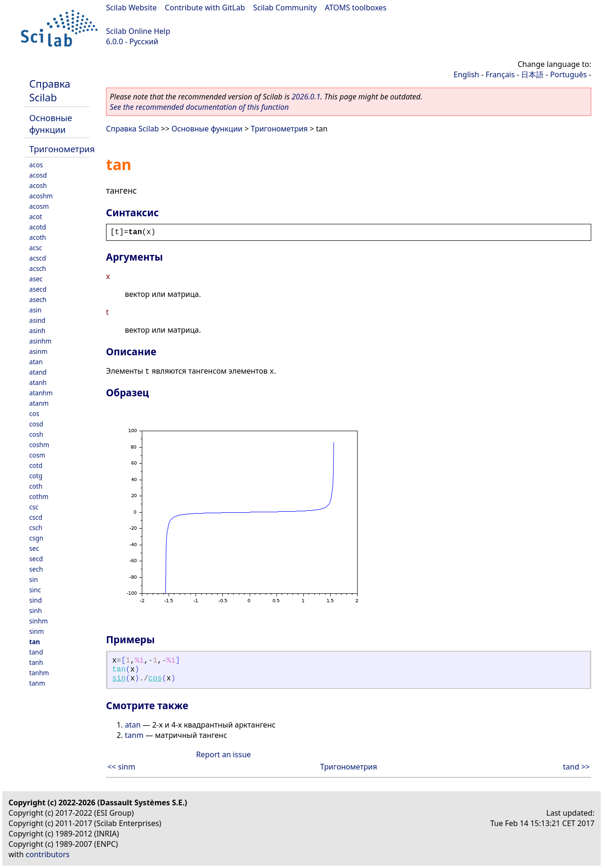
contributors (48, 854)
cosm (37, 455)
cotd (36, 465)
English (466, 74)
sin (33, 579)
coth (36, 486)
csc (34, 507)
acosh (38, 185)
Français (500, 74)
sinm (37, 631)
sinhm (39, 621)
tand (36, 652)
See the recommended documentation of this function (199, 107)
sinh (36, 610)
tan (35, 642)
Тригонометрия (62, 149)
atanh (38, 382)
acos (36, 165)
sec (34, 548)
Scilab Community (285, 8)
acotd (38, 227)
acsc (36, 248)
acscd (38, 258)
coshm (39, 445)
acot (36, 217)
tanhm (39, 673)
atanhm (41, 393)
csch (36, 528)
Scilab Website (131, 8)
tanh (36, 662)
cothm (39, 496)
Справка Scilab (50, 90)
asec (36, 279)
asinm (38, 351)
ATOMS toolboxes (356, 8)
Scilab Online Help (138, 31)
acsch (38, 268)
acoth (38, 237)
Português (569, 74)
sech (36, 569)
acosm (39, 206)
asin (35, 310)
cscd (36, 517)
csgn (36, 538)
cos (34, 414)
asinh (37, 331)
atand (38, 372)
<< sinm (121, 767)
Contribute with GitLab (205, 8)
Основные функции (51, 123)
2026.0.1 (306, 97)
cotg (36, 476)
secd (36, 559)
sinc (35, 590)
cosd (36, 424)
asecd (38, 289)
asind (37, 320)
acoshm (41, 196)
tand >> (576, 767)
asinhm (40, 341)
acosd (38, 175)
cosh (36, 434)
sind (36, 600)
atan (36, 362)
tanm (37, 683)
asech (38, 299)
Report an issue (223, 754)
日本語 (532, 74)
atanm (39, 403)
